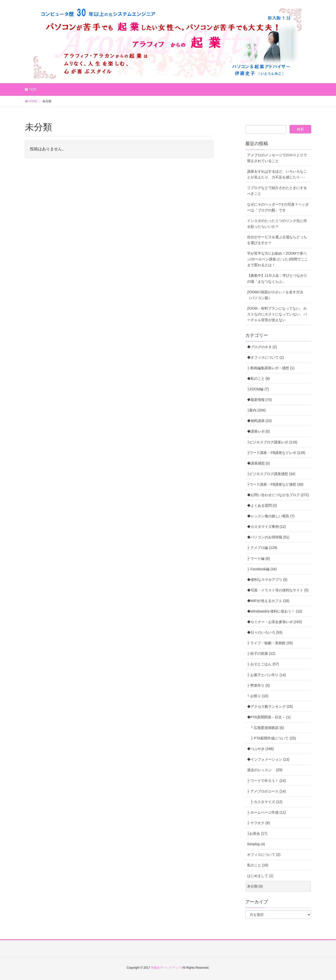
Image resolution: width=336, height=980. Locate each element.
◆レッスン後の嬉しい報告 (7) (271, 516)
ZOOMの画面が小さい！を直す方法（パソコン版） (275, 295)
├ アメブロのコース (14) (267, 791)
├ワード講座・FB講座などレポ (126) (276, 453)
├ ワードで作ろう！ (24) (267, 781)
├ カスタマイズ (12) (265, 802)
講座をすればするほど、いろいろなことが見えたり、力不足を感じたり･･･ (277, 174)
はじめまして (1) (260, 876)
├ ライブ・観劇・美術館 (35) (270, 643)
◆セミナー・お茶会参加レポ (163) (275, 622)
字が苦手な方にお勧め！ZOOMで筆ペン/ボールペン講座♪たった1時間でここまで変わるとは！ (278, 259)
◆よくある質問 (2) (262, 505)
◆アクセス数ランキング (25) (270, 707)
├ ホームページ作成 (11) (267, 812)
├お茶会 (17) (257, 833)
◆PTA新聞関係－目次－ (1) (269, 717)
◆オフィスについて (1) (266, 357)
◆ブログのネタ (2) (262, 347)
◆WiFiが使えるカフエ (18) (268, 601)
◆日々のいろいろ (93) (265, 632)
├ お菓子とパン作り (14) (267, 675)
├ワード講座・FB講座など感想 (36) (275, 484)
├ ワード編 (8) (259, 558)
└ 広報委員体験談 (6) (266, 728)
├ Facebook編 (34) (262, 569)
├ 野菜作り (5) (259, 685)
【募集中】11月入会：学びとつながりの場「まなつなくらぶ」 (277, 278)
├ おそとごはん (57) (263, 664)
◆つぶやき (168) (261, 749)
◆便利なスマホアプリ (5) (267, 580)
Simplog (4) (256, 844)
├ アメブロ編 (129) (262, 548)
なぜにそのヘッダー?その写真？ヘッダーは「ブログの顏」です (278, 207)
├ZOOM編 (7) (258, 389)
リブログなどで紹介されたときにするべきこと (277, 191)
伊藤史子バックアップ (166, 968)
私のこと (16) (258, 865)
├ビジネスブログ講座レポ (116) (272, 442)
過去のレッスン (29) (265, 770)
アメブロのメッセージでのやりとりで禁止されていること (277, 158)
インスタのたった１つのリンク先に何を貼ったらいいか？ (277, 224)
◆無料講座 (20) (260, 421)
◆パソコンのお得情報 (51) (268, 537)
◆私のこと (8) (259, 379)
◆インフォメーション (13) (268, 759)
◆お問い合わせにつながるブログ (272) (278, 495)
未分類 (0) (255, 886)
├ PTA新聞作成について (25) (272, 738)
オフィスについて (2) (264, 855)
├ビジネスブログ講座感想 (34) (271, 474)
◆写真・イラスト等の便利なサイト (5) (278, 590)
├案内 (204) (257, 410)
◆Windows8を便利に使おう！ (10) (275, 611)
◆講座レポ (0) (259, 431)
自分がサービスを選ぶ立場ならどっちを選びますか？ (277, 240)
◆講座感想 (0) (259, 463)
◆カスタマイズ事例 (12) (267, 527)
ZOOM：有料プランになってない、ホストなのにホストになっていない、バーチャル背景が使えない (277, 314)
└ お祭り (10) (258, 696)
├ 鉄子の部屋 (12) (261, 654)
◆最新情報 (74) (260, 400)
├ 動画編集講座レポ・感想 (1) (271, 368)
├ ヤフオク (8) (259, 823)
